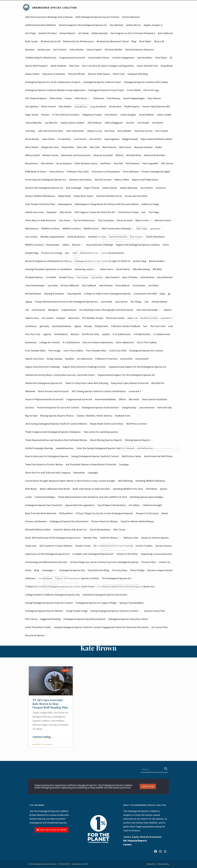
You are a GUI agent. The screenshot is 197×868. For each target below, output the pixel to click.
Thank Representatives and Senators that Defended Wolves (56, 440)
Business (30, 50)
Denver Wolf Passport (36, 66)
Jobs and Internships (148, 310)
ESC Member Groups (93, 318)
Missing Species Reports (139, 440)
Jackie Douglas (128, 115)
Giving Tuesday (54, 359)
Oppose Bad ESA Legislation (80, 505)
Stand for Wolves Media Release (137, 521)
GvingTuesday (129, 407)
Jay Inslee (53, 285)
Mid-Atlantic (137, 237)
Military (119, 155)
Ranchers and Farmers (81, 180)
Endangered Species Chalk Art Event (102, 82)
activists (30, 407)
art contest (48, 318)
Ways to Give (144, 220)
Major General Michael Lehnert (156, 139)
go (169, 294)
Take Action (65, 212)
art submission (85, 359)
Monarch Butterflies (155, 155)
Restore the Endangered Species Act (44, 188)
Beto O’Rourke (130, 277)
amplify (106, 334)
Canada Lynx (44, 50)
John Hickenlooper (35, 285)
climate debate (159, 302)
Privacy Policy (149, 562)
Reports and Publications (145, 180)
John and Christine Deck (50, 131)
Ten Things (136, 302)
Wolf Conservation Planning (118, 229)
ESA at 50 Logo (151, 90)
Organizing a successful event (156, 554)
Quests (164, 489)
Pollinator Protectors (106, 359)
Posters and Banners (36, 521)
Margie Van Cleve (50, 147)
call (27, 310)
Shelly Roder (64, 196)
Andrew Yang (140, 261)
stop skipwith (74, 294)
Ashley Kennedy (100, 33)
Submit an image (150, 204)
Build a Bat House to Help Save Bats (91, 489)
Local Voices (80, 139)
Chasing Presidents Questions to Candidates (48, 269)
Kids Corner (119, 530)
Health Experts (132, 106)
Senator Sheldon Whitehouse (40, 196)
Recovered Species (35, 635)
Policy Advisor (57, 172)
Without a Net (131, 538)
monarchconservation (113, 253)
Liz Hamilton (64, 139)
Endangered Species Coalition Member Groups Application (55, 90)
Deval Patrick (123, 269)
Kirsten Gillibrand (70, 285)
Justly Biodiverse (76, 237)
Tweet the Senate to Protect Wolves (44, 464)
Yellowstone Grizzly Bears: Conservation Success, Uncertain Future (60, 375)
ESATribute (151, 489)
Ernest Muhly (134, 90)
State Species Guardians (155, 399)
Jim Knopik (143, 123)
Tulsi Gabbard (89, 285)
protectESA (126, 359)
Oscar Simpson (64, 163)
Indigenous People (92, 115)
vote (170, 326)
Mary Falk (82, 147)
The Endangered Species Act (118, 578)
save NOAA (107, 302)
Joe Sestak (97, 277)
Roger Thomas (92, 188)
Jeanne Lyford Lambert (72, 123)
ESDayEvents (101, 326)
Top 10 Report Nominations (112, 505)
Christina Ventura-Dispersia (139, 50)
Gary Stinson (154, 98)
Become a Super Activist (160, 570)
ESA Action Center (115, 318)
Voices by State (125, 220)
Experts (168, 310)
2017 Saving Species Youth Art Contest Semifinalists (99, 391)
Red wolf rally (165, 407)
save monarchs (147, 407)
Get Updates (32, 106)
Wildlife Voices (91, 229)
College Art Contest (50, 342)
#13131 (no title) (118, 351)
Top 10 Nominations (100, 530)
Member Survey (50, 155)
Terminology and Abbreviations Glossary (46, 562)
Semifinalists (61, 334)
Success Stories (163, 546)
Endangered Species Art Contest (146, 351)
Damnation (79, 473)
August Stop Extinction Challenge (43, 367)
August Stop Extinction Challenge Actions (84, 367)
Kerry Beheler (124, 131)
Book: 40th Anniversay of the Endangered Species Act (53, 538)
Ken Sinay (110, 131)
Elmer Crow (119, 74)
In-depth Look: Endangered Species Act (93, 554)
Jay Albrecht (51, 123)
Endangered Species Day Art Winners (44, 611)
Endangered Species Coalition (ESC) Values (146, 82)
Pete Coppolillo (150, 163)
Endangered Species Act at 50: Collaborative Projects (53, 82)
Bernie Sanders (157, 261)
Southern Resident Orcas (109, 196)
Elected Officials (77, 74)
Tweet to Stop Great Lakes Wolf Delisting (87, 383)
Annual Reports (68, 33)
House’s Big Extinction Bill (156, 106)
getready (44, 326)
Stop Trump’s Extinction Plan (40, 204)
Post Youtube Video (35, 351)
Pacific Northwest (155, 237)
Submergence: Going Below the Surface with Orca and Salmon (107, 204)
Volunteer (30, 578)
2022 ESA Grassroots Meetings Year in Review (49, 17)
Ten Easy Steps (120, 570)
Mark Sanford (112, 277)
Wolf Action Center (132, 456)
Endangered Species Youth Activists (100, 407)
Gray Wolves (81, 106)
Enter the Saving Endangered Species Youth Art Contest (105, 448)
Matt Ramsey (109, 147)
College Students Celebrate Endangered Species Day (52, 595)
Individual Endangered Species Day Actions (105, 595)
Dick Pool (74, 66)
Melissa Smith (32, 155)
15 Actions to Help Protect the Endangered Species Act (126, 586)
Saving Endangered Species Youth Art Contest (95, 456)
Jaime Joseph (164, 115)
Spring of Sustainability (131, 603)
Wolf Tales (142, 229)
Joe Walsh (51, 277)
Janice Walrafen (33, 123)
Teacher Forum (83, 546)
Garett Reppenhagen (134, 98)
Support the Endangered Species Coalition (138, 245)
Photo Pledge (137, 570)
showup (88, 326)
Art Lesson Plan (160, 627)
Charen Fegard (94, 50)
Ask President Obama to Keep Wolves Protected (91, 464)
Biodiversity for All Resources (79, 41)
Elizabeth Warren (34, 277)
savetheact (31, 326)
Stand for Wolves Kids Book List (70, 530)
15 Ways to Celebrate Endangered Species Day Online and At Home (60, 586)
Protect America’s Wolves (104, 521)
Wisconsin (134, 399)
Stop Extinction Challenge (100, 245)
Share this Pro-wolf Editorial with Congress (48, 473)
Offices (122, 399)
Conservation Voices (98, 58)
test (144, 212)
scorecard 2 (135, 391)
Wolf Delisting (125, 481)
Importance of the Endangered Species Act (47, 554)
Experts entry (32, 318)
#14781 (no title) (91, 334)
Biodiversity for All (51, 41)
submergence (65, 204)
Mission (78, 245)
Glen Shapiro (65, 106)
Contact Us (165, 562)
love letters (95, 139)
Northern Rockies (118, 237)
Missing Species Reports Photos (57, 416)
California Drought (152, 505)
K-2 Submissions (71, 342)
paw (67, 253)
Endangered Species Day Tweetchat (44, 505)
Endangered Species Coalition (55, 8)
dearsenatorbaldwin (105, 399)
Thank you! (31, 546)
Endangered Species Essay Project (106, 90)
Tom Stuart (65, 220)
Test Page (154, 212)
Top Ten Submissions (84, 220)
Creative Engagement (123, 58)
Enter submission (125, 342)
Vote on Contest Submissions (98, 342)
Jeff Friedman (94, 123)
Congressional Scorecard (72, 58)
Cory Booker (139, 285)
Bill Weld (157, 269)
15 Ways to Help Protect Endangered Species (107, 294)
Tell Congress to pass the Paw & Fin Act (95, 212)
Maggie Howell (130, 139)
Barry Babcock (165, 33)
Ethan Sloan (56, 98)
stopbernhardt (69, 310)
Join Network (45, 578)
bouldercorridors (149, 318)
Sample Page (32, 253)
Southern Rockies (97, 237)
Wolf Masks (31, 489)
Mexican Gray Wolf (103, 155)
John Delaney (106, 285)
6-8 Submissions (142, 334)
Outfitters (106, 163)
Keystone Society (143, 131)
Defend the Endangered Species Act (44, 383)
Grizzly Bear (115, 106)
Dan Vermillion (145, 58)
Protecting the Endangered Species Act (46, 180)
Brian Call (159, 41)
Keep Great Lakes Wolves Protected (130, 383)
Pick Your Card (158, 326)
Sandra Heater (110, 188)
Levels (28, 497)
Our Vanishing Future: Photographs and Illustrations (106, 310)
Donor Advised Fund (147, 66)
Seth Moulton (147, 277)
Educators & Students (54, 74)
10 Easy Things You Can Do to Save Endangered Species (104, 513)
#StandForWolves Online (38, 530)
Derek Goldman (58, 66)
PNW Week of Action (36, 172)
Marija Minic (68, 147)
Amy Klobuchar (165, 277)
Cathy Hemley (76, 50)
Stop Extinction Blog (98, 570)
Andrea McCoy (133, 25)
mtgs (162, 294)
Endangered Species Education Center (128, 619)
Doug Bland (167, 66)
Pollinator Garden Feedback (126, 326)
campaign (93, 473)
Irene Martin (111, 115)
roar (147, 302)
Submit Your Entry (34, 359)
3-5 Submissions (162, 334)
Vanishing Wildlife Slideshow (150, 481)
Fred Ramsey (114, 98)
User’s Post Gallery (147, 342)
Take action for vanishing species (101, 432)
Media (159, 147)
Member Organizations (52, 237)
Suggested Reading (50, 619)
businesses (31, 342)
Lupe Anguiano (112, 139)
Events (68, 98)
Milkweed (30, 391)
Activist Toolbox (144, 546)
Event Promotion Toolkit (38, 627)
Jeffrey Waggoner (114, 123)
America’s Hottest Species (155, 538)
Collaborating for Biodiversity (41, 58)
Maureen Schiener (143, 147)
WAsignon (53, 310)
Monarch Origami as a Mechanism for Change (49, 261)
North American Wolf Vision (158, 456)
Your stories (31, 237)
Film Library (31, 619)
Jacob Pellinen (146, 115)
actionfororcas (145, 448)
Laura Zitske (48, 139)
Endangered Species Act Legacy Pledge (96, 603)
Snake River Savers (84, 196)
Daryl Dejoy (161, 58)
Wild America (32, 229)
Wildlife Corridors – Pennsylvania (42, 245)
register (47, 334)
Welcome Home (163, 220)
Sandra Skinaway (129, 188)
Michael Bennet (33, 294)
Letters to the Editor (127, 554)
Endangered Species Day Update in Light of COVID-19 (102, 261)
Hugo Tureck (32, 115)
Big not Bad (31, 416)
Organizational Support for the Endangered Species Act (138, 367)
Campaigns (49, 570)
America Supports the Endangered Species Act (83, 25)
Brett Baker (145, 41)
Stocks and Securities (136, 196)
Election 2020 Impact (99, 74)
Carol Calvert (60, 50)
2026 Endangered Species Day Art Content (97, 17)
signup (29, 302)
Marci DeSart (32, 147)
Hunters (45, 115)
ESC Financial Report (36, 98)
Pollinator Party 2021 (78, 172)
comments (166, 318)
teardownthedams (62, 326)
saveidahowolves (65, 448)
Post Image (54, 351)
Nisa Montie (47, 163)
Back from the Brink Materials (41, 513)
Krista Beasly (32, 139)
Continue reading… (43, 737)
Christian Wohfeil (113, 50)
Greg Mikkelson (98, 106)
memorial (133, 318)
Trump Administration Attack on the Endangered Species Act (66, 302)
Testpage (124, 464)
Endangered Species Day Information (69, 521)
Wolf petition (66, 513)
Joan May (30, 131)
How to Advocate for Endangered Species (47, 456)
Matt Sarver (125, 147)
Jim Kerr (130, 123)
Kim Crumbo (162, 131)
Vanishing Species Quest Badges (147, 497)
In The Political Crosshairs (66, 115)
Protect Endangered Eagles (156, 172)
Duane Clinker (32, 74)
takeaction (74, 318)
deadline (70, 359)
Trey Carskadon (106, 220)
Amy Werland (116, 25)
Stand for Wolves (110, 538)
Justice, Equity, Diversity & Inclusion (142, 837)
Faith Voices (82, 98)
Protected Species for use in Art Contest (58, 407)
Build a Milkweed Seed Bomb (55, 489)
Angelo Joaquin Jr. (153, 25)
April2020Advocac (89, 253)
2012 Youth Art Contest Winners (56, 546)
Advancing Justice (86, 269)
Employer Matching (138, 74)
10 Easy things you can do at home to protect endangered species (104, 562)
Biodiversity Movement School (113, 41)
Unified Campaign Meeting (39, 448)
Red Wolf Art (158, 383)
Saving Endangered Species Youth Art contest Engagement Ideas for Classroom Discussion (101, 627)
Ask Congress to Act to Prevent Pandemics (133, 33)
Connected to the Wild (145, 294)
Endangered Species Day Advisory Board (84, 619)
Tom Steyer (82, 277)
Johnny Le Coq (94, 131)
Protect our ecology (52, 253)
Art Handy (83, 33)
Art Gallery (134, 505)
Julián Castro (106, 269)
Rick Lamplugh (74, 188)
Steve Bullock (122, 285)
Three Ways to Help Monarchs (41, 220)
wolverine (155, 229)
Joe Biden (153, 285)
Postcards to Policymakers (106, 172)
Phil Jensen (167, 163)
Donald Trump (66, 277)
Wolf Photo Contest (137, 424)
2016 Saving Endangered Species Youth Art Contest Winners (56, 424)
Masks (165, 513)
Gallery (66, 245)
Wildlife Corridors (51, 229)
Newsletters (32, 163)
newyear (61, 318)
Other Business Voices (86, 163)
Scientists (161, 188)
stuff (75, 253)
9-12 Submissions (122, 334)
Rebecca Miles (122, 180)
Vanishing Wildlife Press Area (128, 489)
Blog (134, 41)
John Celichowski (75, 131)
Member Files (90, 538)
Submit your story (34, 212)
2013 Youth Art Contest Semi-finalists (113, 546)
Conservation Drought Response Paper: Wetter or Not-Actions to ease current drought (70, 481)
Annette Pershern (48, 33)
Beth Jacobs (32, 41)
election (75, 334)
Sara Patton (147, 188)
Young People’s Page (77, 611)
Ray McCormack (103, 180)
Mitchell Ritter (134, 155)
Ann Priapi (30, 33)
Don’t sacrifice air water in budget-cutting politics (108, 66)
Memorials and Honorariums (76, 155)
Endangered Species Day (72, 570)
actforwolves (38, 310)
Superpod (51, 212)
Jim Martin (157, 123)
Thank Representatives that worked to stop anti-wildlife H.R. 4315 (92, 497)
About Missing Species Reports (106, 440)
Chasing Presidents (54, 294)
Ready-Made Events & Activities (107, 424)
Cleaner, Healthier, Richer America (94, 416)
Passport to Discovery (147, 513)
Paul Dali (118, 163)
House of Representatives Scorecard (44, 399)
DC (171, 58)
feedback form (123, 416)
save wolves (121, 302)
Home (166, 245)
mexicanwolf (142, 359)
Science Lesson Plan (154, 611)
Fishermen (99, 98)
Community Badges (45, 497)
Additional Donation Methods (41, 25)
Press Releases (131, 172)
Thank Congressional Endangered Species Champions (53, 432)
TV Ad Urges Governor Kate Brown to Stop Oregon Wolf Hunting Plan (50, 704)
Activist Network (131, 17)
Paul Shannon (132, 163)
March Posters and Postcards (53, 391)
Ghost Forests (48, 106)
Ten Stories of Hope (128, 212)
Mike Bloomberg (141, 269)
